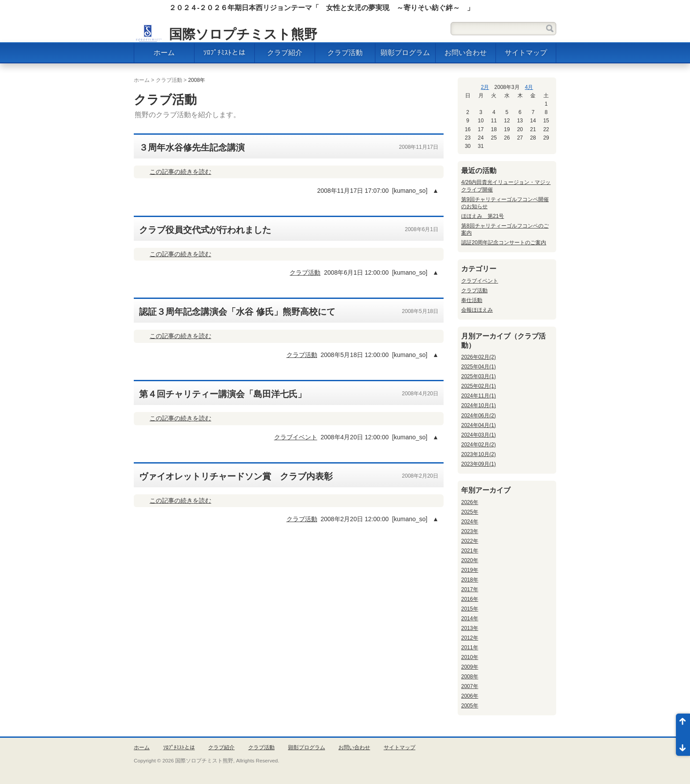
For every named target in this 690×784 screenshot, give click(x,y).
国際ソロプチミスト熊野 (243, 34)
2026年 (470, 502)
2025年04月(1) (479, 367)
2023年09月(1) (479, 464)
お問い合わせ (466, 53)
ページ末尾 (683, 745)
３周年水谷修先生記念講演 (192, 147)
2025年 (470, 512)
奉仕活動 (472, 300)
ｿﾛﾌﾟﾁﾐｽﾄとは (224, 53)
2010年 (470, 657)
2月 (485, 87)
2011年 (470, 648)
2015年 (470, 609)
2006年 (470, 696)
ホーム (164, 53)
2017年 (470, 589)
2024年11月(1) (479, 396)
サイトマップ (526, 53)
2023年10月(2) (479, 454)
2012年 (470, 638)
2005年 (470, 706)
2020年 (470, 560)
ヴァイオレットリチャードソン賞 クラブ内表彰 (236, 476)
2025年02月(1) (479, 386)
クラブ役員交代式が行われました (205, 230)
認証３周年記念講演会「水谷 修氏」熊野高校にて (237, 312)
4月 (529, 87)
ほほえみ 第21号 (483, 216)
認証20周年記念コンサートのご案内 (504, 243)
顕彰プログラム (405, 53)
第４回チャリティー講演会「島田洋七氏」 (223, 394)
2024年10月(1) (479, 405)
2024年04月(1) (479, 425)
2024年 (470, 522)
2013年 (470, 628)
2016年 (470, 599)
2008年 (470, 677)
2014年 (470, 618)
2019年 (470, 570)
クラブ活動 (345, 53)
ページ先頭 (683, 724)
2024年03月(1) (479, 435)
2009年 (470, 667)
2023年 (470, 531)
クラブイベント (296, 437)
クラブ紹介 (285, 53)
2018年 (470, 580)
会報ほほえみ (477, 310)
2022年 (470, 541)
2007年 (470, 686)
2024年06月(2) (479, 416)
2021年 (470, 551)
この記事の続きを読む (180, 172)
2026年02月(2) (479, 357)
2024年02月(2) (479, 445)
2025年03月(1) (479, 376)
